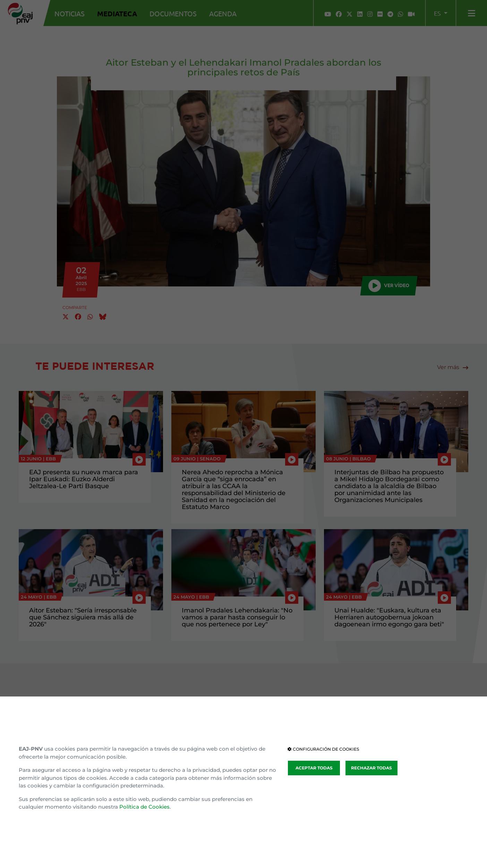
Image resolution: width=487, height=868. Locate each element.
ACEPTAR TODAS (314, 768)
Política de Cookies (144, 807)
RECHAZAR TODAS (371, 768)
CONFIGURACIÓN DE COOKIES (323, 749)
